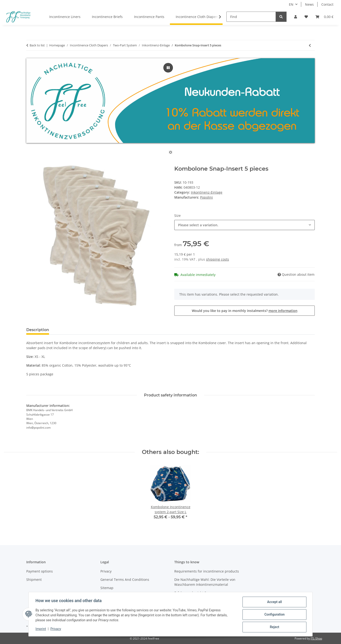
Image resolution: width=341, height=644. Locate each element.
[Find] (251, 17)
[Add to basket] (30, 163)
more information (283, 311)
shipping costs (218, 259)
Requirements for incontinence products (207, 571)
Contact (327, 4)
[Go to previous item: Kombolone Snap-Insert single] (310, 45)
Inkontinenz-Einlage (207, 192)
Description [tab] (38, 330)
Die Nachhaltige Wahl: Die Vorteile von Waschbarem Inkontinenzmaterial (205, 582)
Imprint (41, 629)
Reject (274, 627)
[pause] (168, 68)
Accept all (274, 603)
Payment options (40, 571)
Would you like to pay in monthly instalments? (245, 311)
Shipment (34, 580)
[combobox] (245, 225)
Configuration (274, 615)
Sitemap (107, 588)
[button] (296, 17)
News (309, 4)
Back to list (37, 45)
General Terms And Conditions (125, 580)
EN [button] (291, 4)
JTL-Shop (316, 638)
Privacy (56, 629)
